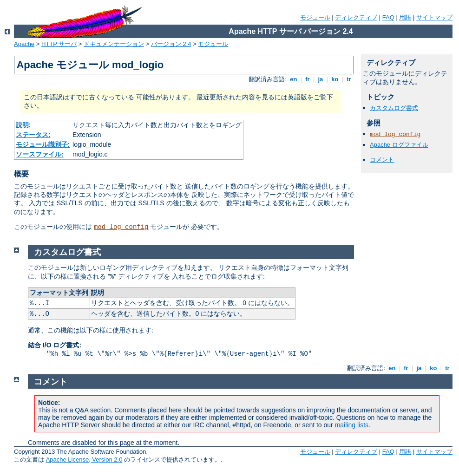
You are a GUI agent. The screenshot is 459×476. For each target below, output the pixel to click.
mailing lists (352, 425)
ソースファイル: (40, 154)
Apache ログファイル (399, 145)
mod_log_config (121, 227)
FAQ (388, 17)
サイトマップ (434, 17)
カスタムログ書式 (394, 108)
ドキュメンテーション (114, 44)
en (294, 79)
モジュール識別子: (43, 144)
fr (308, 79)
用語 (405, 17)
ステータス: (33, 135)
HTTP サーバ (59, 44)
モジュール (315, 17)
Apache (24, 44)
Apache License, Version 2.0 (84, 460)
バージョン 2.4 (171, 44)
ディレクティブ (356, 17)
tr (349, 79)
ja (321, 79)
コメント (382, 160)
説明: (23, 125)
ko (335, 79)
